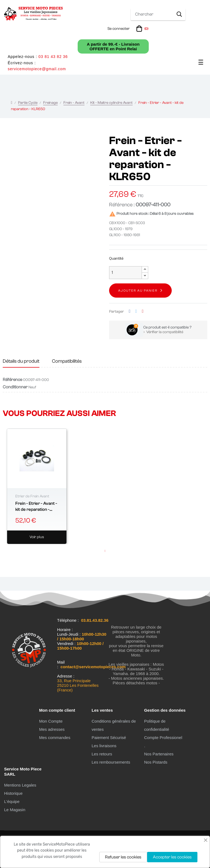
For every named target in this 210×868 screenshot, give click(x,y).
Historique (13, 793)
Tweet (136, 311)
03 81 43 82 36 (53, 57)
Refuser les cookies (123, 857)
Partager (130, 311)
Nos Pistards (156, 762)
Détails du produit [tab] (21, 361)
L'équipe (12, 801)
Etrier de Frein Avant (32, 496)
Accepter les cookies (172, 857)
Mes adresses (52, 729)
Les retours (102, 754)
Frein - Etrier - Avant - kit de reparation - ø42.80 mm (36, 507)
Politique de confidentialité (157, 725)
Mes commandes (55, 737)
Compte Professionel (163, 737)
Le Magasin (15, 810)
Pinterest (143, 311)
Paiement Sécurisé (109, 737)
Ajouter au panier (138, 291)
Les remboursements (111, 762)
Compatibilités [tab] (67, 361)
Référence (12, 380)
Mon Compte (51, 721)
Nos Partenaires (159, 754)
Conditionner (15, 387)
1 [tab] (105, 551)
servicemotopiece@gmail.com (37, 69)
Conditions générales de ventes (114, 725)
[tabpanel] (37, 486)
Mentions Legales (20, 785)
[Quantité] (126, 273)
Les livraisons (104, 746)
